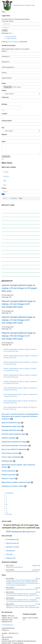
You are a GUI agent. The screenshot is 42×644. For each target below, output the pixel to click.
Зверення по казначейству (14, 567)
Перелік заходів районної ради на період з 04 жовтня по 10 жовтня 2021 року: (20, 370)
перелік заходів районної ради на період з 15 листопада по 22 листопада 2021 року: (18, 320)
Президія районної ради (12, 222)
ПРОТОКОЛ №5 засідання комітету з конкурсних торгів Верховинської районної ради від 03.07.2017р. (23, 595)
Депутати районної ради (12, 215)
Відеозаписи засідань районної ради (16, 271)
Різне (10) (9, 554)
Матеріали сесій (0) (13, 547)
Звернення (36, 565)
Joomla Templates (13, 42)
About (4, 141)
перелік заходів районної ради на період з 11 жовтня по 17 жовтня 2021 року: (21, 363)
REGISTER (6, 157)
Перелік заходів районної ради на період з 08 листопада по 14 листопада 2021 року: (19, 336)
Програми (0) (10, 551)
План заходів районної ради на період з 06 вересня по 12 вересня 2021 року (20, 395)
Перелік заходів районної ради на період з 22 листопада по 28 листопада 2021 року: (19, 304)
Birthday (4, 104)
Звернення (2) (11, 558)
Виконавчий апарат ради (13, 219)
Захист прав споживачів (12, 248)
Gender (4, 90)
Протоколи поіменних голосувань (15, 237)
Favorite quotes (7, 121)
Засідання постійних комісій (13, 274)
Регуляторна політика (12, 245)
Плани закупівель (10, 260)
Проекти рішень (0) (12, 543)
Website (4, 135)
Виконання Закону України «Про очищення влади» (21, 256)
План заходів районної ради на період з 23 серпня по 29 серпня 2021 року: (20, 408)
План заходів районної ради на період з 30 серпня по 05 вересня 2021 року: (20, 402)
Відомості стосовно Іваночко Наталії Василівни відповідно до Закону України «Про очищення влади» (23, 606)
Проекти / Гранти (10, 267)
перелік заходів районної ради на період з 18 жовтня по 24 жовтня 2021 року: (21, 357)
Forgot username (11, 38)
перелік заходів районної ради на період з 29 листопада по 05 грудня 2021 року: (19, 288)
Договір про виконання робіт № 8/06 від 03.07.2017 (22, 589)
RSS (5, 185)
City (3, 128)
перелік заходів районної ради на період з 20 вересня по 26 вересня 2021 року (20, 382)
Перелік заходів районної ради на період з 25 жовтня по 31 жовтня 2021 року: (20, 350)
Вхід (5, 181)
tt (25, 620)
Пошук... (4, 188)
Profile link (5, 97)
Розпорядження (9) (12, 540)
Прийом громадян (10, 230)
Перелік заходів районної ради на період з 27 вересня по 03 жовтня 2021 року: (20, 376)
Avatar (4, 83)
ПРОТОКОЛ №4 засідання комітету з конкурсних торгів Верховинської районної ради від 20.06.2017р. (23, 600)
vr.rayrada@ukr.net (7, 625)
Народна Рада (9, 252)
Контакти (6, 176)
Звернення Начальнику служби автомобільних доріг (22, 571)
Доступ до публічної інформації (15, 241)
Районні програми (10, 263)
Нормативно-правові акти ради (14, 234)
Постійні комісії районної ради (14, 226)
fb (23, 620)
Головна (6, 172)
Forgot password (11, 37)
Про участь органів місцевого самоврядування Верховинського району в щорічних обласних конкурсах (20, 210)
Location (4, 114)
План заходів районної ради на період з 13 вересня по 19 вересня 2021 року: (20, 389)
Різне (38, 579)
